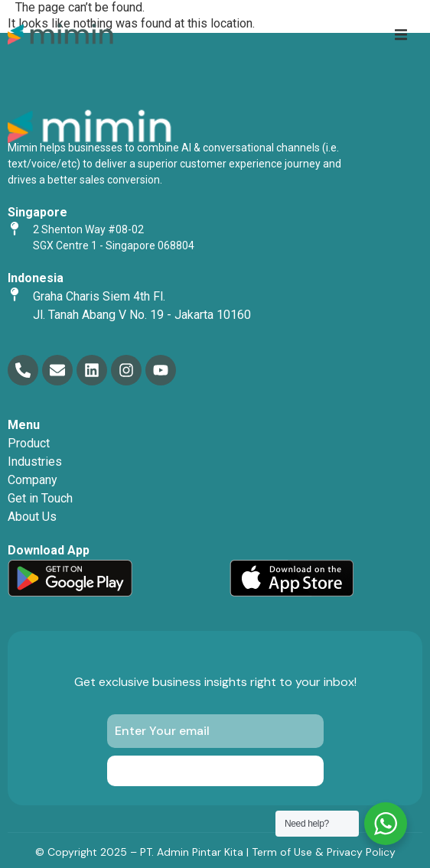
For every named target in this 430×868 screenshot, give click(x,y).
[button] (401, 34)
